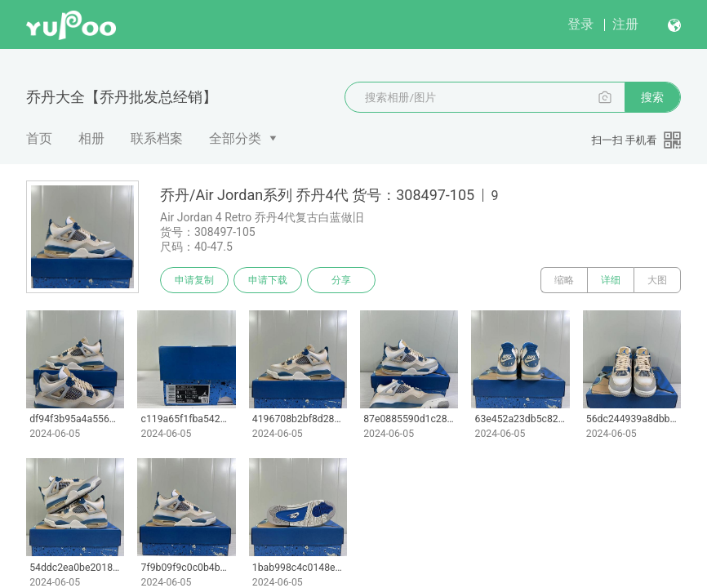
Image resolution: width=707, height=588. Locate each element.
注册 (625, 24)
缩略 (564, 280)
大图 (657, 280)
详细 (611, 280)
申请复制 (194, 280)
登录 (580, 24)
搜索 (652, 97)
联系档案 (157, 138)
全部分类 (235, 138)
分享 (341, 280)
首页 (39, 138)
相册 (91, 138)
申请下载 (268, 280)
